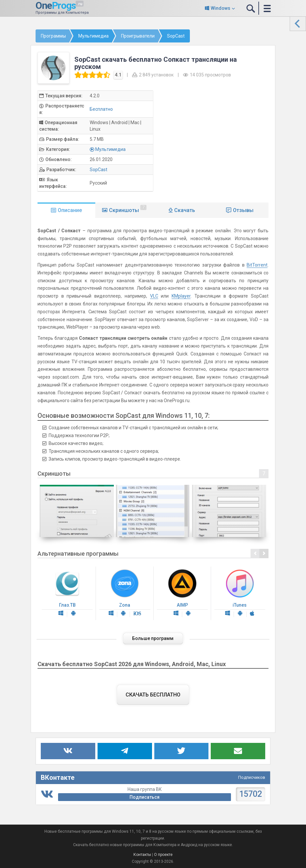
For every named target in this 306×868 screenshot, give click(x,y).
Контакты (142, 855)
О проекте (163, 855)
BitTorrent (257, 265)
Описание (70, 210)
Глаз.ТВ (67, 593)
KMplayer (181, 296)
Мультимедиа (110, 149)
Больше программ (153, 638)
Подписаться (145, 797)
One (56, 5)
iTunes (240, 593)
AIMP (182, 593)
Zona (125, 593)
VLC (154, 296)
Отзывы (243, 210)
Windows (221, 8)
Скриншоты (128, 209)
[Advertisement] (217, 136)
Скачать (185, 210)
